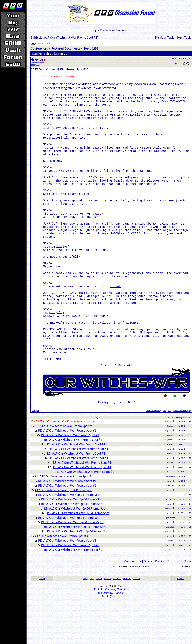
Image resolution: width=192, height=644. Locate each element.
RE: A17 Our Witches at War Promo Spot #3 (67, 585)
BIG (85, 623)
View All (91, 467)
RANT (99, 623)
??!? (92, 623)
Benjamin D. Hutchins (111, 637)
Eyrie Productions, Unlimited (111, 634)
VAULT (181, 623)
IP (38, 455)
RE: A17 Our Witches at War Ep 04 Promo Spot (69, 539)
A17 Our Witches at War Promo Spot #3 (61, 581)
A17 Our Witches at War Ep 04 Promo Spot (63, 535)
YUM (42, 623)
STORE (117, 623)
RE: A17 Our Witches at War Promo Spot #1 (64, 471)
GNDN (108, 623)
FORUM (127, 623)
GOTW (136, 623)
